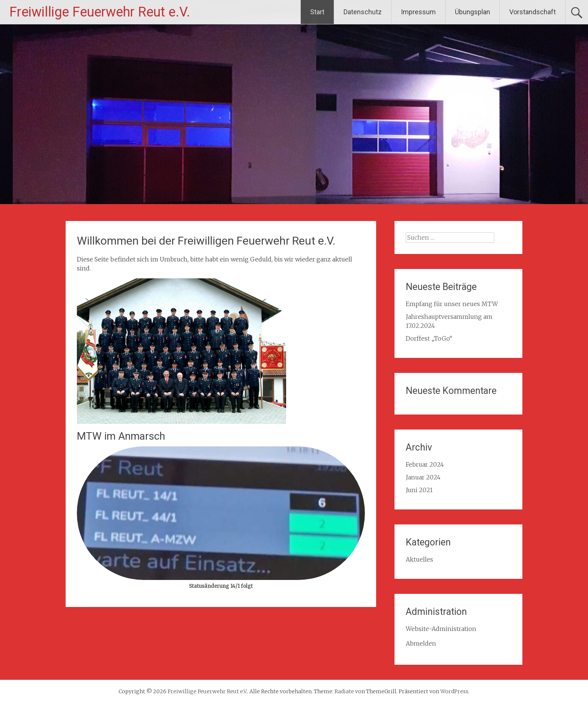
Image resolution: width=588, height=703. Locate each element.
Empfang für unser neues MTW (452, 304)
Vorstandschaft (532, 12)
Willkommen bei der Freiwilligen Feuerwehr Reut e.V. (206, 241)
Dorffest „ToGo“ (429, 338)
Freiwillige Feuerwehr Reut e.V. (100, 12)
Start (317, 12)
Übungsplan (472, 12)
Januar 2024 (423, 477)
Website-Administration (441, 629)
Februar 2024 (425, 464)
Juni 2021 (419, 490)
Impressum (418, 12)
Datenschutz (363, 12)
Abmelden (421, 643)
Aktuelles (419, 559)
